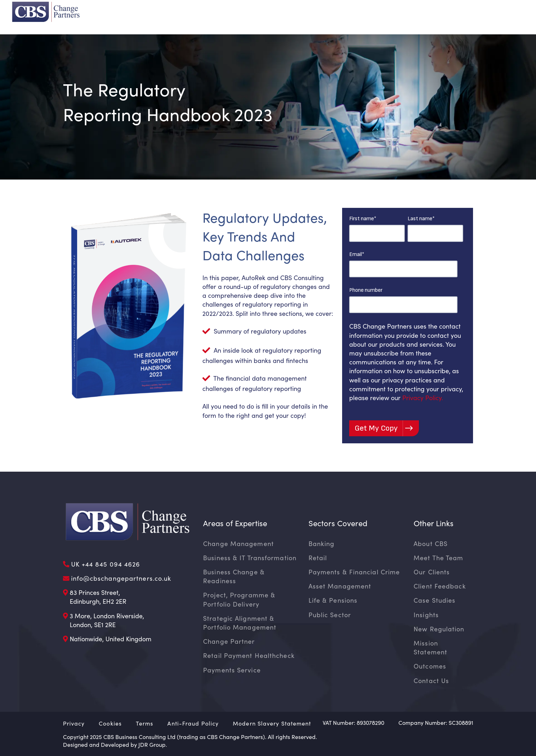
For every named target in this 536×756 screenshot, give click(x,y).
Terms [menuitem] (145, 723)
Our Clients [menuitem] (432, 572)
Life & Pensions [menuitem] (333, 600)
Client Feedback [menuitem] (440, 586)
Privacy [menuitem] (74, 723)
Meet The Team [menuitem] (438, 558)
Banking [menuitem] (322, 544)
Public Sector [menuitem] (330, 615)
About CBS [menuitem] (431, 544)
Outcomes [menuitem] (430, 666)
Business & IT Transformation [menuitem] (250, 558)
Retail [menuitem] (318, 558)
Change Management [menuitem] (238, 544)
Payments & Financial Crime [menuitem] (354, 572)
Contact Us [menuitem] (431, 681)
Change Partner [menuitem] (229, 641)
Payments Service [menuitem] (232, 670)
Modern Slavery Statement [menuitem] (272, 723)
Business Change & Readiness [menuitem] (234, 576)
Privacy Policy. (423, 398)
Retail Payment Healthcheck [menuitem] (249, 655)
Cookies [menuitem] (110, 723)
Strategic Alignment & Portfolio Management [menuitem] (240, 623)
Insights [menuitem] (426, 615)
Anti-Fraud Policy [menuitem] (193, 723)
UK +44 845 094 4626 (106, 564)
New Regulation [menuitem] (439, 629)
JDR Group (152, 744)
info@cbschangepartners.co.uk (121, 578)
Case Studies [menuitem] (434, 600)
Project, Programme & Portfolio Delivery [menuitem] (239, 599)
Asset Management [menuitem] (340, 586)
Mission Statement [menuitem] (430, 647)
